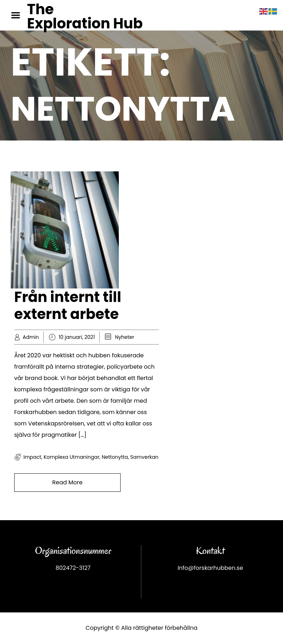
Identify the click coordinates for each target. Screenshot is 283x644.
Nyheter (124, 337)
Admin (31, 337)
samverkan (144, 457)
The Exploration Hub (85, 16)
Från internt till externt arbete (68, 306)
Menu (18, 15)
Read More (67, 482)
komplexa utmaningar (71, 457)
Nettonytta (115, 457)
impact (32, 457)
